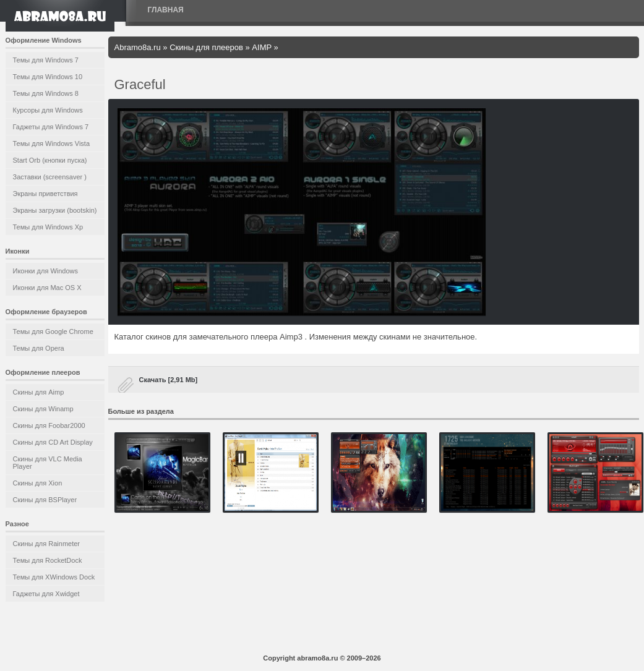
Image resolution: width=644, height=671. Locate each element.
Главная (166, 10)
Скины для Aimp (39, 392)
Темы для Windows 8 (46, 93)
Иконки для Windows (46, 271)
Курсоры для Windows (48, 110)
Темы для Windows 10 (48, 77)
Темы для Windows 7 (46, 60)
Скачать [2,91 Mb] (169, 380)
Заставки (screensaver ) (50, 177)
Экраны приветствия (45, 194)
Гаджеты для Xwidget (46, 594)
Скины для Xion (38, 483)
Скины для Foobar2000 (49, 425)
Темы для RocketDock (48, 560)
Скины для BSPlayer (45, 500)
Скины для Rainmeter (47, 544)
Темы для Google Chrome (53, 331)
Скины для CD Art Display (53, 442)
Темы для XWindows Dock (54, 577)
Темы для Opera (39, 348)
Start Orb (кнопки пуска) (50, 160)
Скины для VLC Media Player (48, 463)
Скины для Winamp (43, 409)
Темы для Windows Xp (48, 227)
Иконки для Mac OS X (47, 288)
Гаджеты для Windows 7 (51, 127)
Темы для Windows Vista (52, 143)
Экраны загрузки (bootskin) (55, 210)
